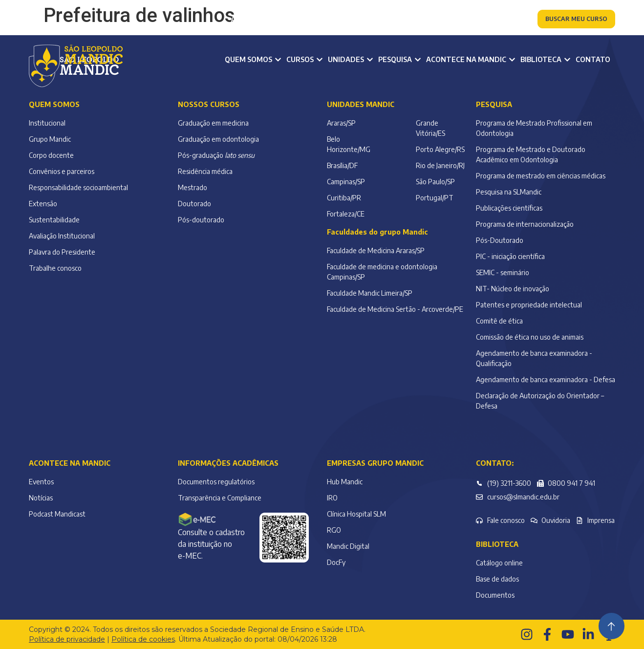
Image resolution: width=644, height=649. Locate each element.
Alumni (331, 20)
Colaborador (381, 20)
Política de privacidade (67, 639)
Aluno (241, 20)
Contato (593, 59)
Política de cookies (143, 639)
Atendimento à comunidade (470, 20)
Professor (285, 20)
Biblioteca (497, 544)
